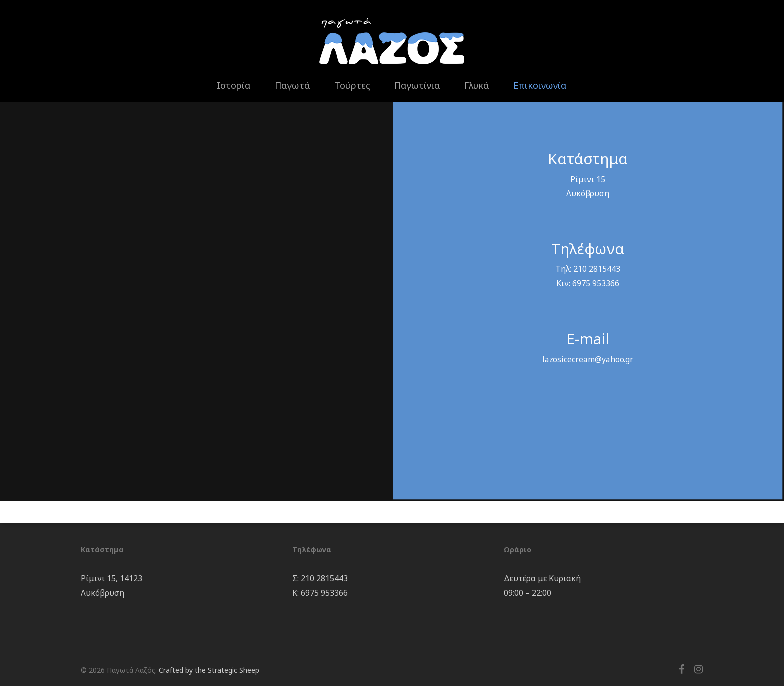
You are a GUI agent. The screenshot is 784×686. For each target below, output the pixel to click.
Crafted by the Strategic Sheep (209, 670)
